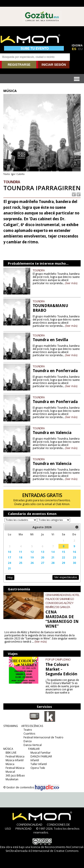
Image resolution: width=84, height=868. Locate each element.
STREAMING (11, 726)
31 (9, 568)
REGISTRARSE (19, 65)
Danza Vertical (33, 745)
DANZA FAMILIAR (41, 756)
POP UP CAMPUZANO (58, 659)
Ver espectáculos (66, 577)
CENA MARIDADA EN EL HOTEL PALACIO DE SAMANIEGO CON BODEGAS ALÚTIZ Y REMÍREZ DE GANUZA (62, 601)
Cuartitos (29, 734)
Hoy (10, 577)
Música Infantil (15, 760)
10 (9, 552)
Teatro (28, 730)
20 (43, 557)
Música (10, 764)
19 (32, 557)
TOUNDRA (39, 270)
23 (74, 557)
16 (74, 552)
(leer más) (71, 283)
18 (21, 557)
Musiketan (12, 779)
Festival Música (15, 756)
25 (21, 563)
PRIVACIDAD (24, 829)
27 (43, 563)
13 (43, 552)
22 (63, 557)
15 (63, 552)
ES (74, 49)
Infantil (35, 760)
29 (63, 563)
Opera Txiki (38, 768)
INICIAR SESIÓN (54, 65)
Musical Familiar (41, 753)
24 (9, 563)
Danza (28, 741)
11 (21, 552)
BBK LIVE (11, 753)
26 (32, 563)
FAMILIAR (34, 749)
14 (53, 552)
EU (80, 49)
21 (53, 557)
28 (53, 563)
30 (74, 563)
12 (32, 552)
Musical (10, 772)
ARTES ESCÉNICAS (32, 726)
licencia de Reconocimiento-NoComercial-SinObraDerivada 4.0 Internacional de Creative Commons (45, 849)
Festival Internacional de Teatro (43, 737)
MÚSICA (8, 749)
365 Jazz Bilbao (15, 775)
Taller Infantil (39, 764)
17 (9, 557)
